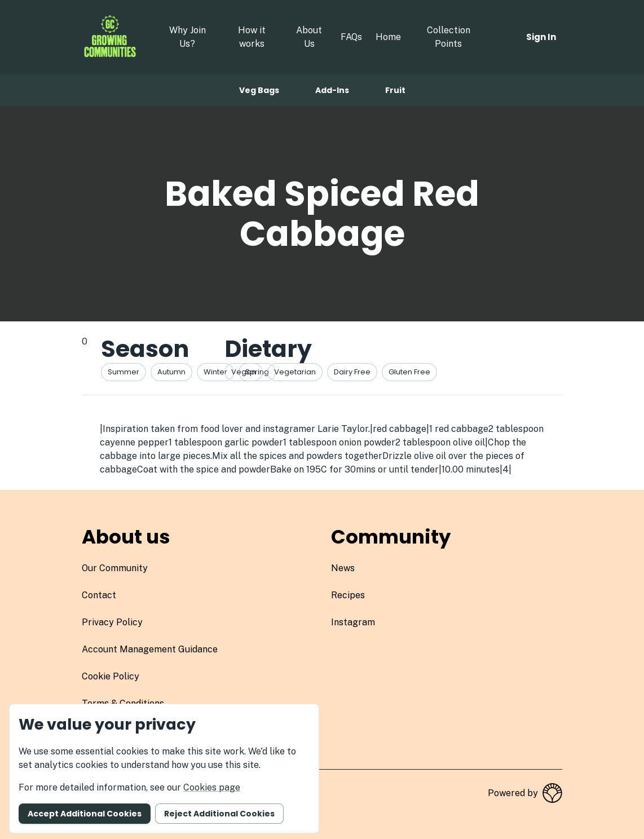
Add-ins (332, 90)
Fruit (395, 90)
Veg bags (259, 90)
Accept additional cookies (85, 814)
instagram (353, 622)
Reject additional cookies (219, 814)
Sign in (541, 37)
